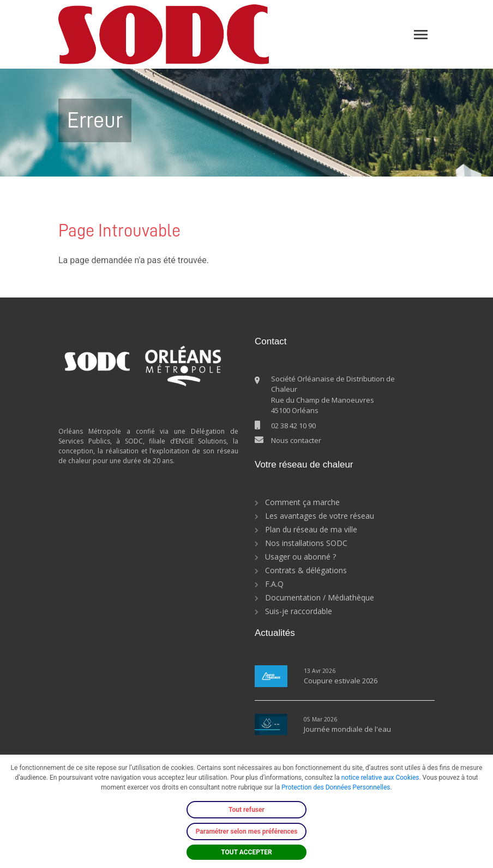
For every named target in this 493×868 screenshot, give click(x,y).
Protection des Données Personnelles (336, 787)
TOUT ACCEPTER (246, 852)
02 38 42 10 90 (293, 426)
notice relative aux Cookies (380, 778)
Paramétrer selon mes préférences (247, 831)
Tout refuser (246, 810)
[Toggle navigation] (421, 35)
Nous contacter (296, 440)
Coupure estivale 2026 (341, 681)
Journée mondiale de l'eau (347, 729)
